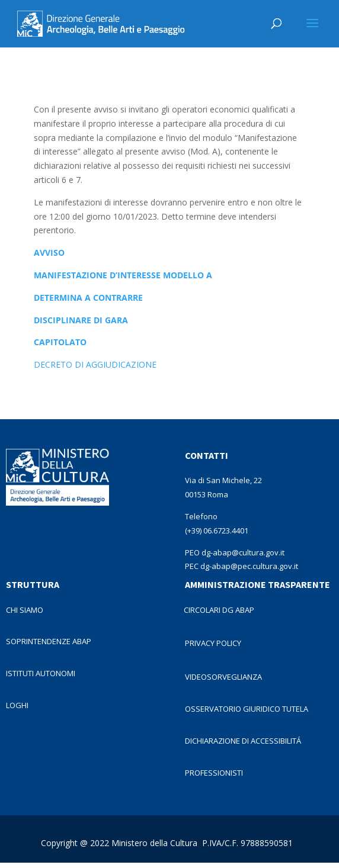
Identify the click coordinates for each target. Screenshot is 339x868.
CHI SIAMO (25, 610)
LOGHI (17, 705)
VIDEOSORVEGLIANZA (223, 677)
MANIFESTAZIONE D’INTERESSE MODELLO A (123, 275)
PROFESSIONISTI (214, 773)
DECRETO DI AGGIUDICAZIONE (95, 364)
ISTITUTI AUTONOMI (41, 673)
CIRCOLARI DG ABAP (219, 610)
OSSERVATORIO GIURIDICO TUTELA (247, 709)
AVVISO (49, 253)
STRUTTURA (33, 584)
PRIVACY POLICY (213, 643)
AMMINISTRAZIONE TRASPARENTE (258, 584)
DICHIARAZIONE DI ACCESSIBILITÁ (243, 741)
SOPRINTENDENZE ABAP (49, 641)
